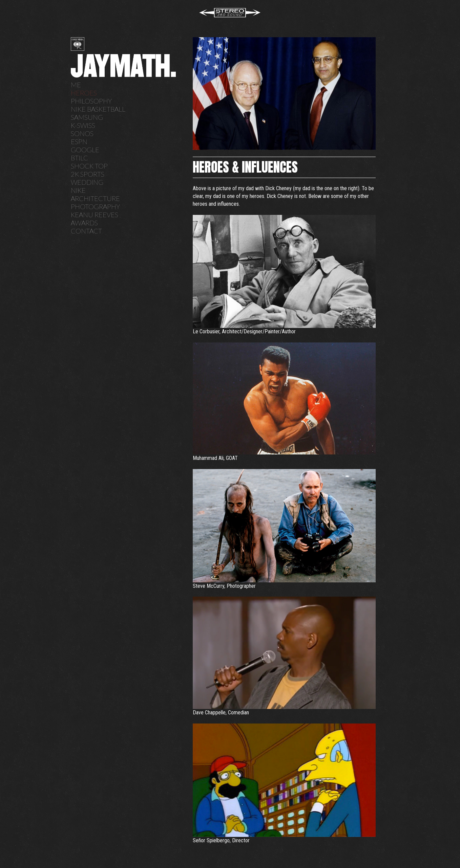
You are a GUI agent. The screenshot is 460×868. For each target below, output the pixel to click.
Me (76, 85)
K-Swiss (83, 125)
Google (85, 150)
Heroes (84, 93)
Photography (95, 206)
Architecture (95, 198)
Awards (84, 223)
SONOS (82, 133)
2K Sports (88, 174)
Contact (86, 231)
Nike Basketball (98, 109)
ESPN (79, 141)
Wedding (87, 182)
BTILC (79, 158)
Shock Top (89, 166)
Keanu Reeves (95, 215)
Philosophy (91, 101)
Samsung (87, 117)
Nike (78, 190)
